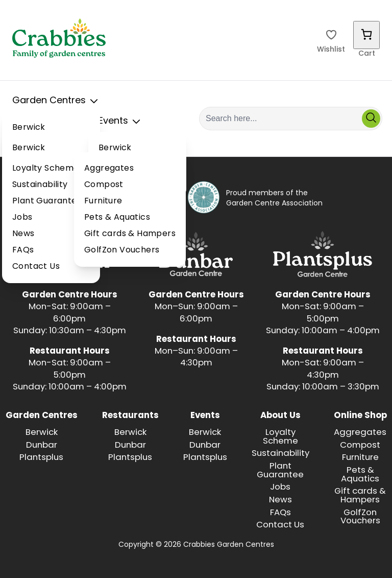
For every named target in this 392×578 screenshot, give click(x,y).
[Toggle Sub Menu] (94, 101)
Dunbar (42, 445)
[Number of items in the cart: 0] (366, 35)
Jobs (22, 218)
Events (121, 122)
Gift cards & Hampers (130, 234)
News (23, 234)
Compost (104, 185)
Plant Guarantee (47, 201)
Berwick (29, 128)
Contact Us (36, 267)
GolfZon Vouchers (122, 250)
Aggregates (109, 169)
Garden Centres (57, 101)
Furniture (103, 201)
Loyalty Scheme (46, 169)
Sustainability (40, 185)
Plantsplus (41, 458)
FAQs (23, 250)
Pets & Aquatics (117, 218)
